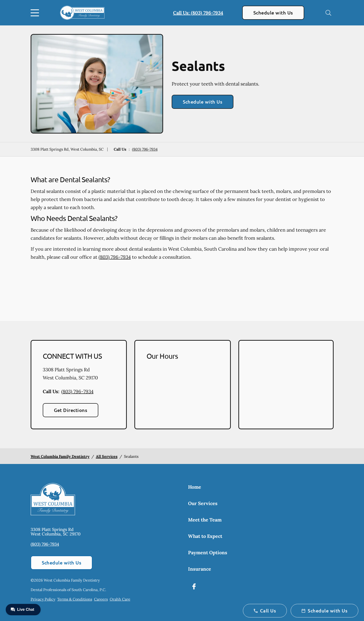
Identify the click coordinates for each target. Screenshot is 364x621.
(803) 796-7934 (145, 149)
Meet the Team (205, 520)
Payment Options (208, 552)
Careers (101, 599)
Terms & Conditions (75, 599)
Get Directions (71, 410)
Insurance (200, 569)
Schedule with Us (273, 13)
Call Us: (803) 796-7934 (198, 13)
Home (195, 487)
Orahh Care (120, 599)
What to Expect (205, 536)
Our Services (203, 503)
